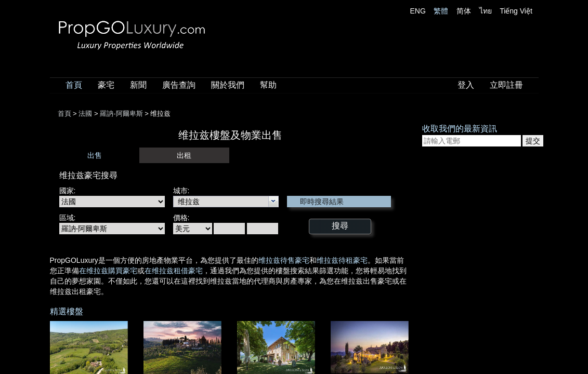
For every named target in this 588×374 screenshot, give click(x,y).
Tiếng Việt (516, 11)
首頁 (74, 85)
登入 (466, 85)
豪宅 (106, 85)
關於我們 (228, 85)
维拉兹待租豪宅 (342, 260)
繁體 (441, 11)
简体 (464, 11)
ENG (418, 11)
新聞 (138, 85)
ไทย (486, 11)
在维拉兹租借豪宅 (174, 271)
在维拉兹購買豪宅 (108, 271)
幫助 (268, 85)
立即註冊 (506, 85)
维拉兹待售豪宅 (284, 260)
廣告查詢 (179, 85)
